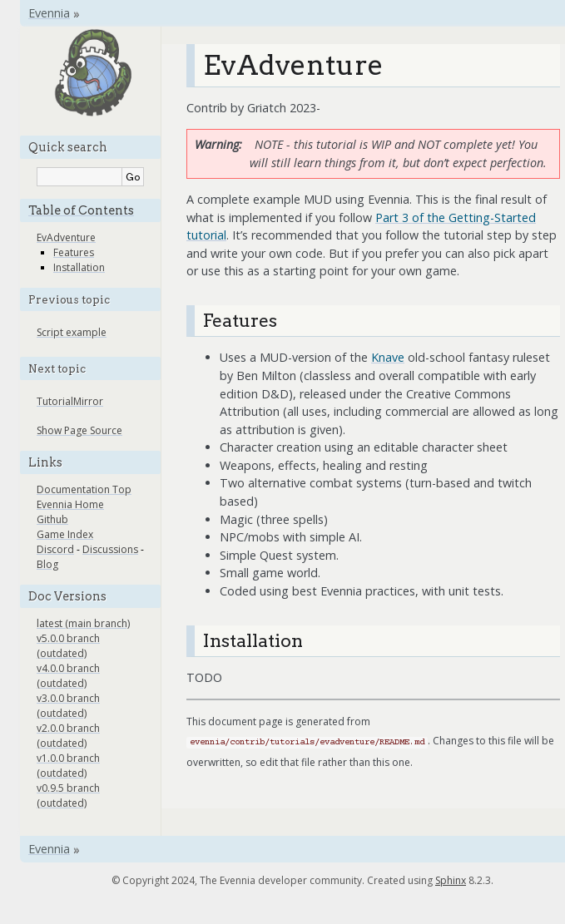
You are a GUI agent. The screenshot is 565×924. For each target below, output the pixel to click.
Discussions (110, 549)
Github (52, 519)
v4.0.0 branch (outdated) (68, 676)
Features (74, 252)
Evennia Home (70, 504)
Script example (72, 332)
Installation (79, 267)
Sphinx (451, 880)
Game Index (65, 534)
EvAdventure (66, 237)
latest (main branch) (83, 623)
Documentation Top (84, 489)
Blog (47, 564)
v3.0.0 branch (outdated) (68, 706)
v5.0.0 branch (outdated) (68, 646)
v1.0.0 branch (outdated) (68, 766)
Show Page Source (79, 430)
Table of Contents (81, 210)
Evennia (49, 13)
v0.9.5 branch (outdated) (68, 796)
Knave (388, 357)
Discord (55, 549)
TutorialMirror (70, 401)
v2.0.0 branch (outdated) (68, 736)
